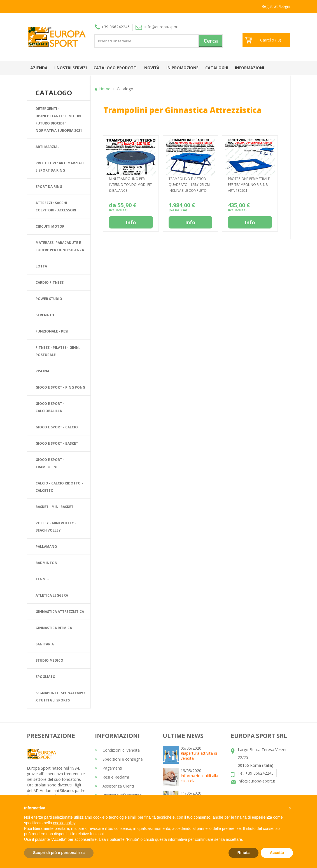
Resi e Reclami (112, 777)
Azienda (39, 68)
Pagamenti (109, 768)
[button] (290, 808)
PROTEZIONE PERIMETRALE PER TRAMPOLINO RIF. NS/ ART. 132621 (249, 185)
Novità (152, 68)
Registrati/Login (276, 6)
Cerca (211, 41)
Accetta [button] (277, 853)
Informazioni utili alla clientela (199, 778)
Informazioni (250, 68)
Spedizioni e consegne (119, 759)
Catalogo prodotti (116, 68)
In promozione (182, 68)
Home (105, 89)
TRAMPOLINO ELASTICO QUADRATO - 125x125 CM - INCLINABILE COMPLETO (190, 185)
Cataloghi (217, 68)
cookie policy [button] (64, 823)
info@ (159, 27)
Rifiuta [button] (244, 853)
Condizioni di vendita (117, 750)
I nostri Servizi (71, 68)
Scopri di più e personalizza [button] (59, 853)
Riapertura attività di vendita (199, 756)
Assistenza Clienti (114, 786)
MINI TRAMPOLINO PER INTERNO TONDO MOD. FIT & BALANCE (130, 185)
